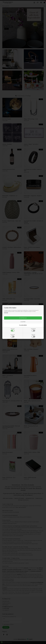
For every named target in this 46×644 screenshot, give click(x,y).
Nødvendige (13, 330)
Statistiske (33, 336)
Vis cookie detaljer (23, 325)
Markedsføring (33, 330)
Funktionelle (13, 336)
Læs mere (6, 313)
